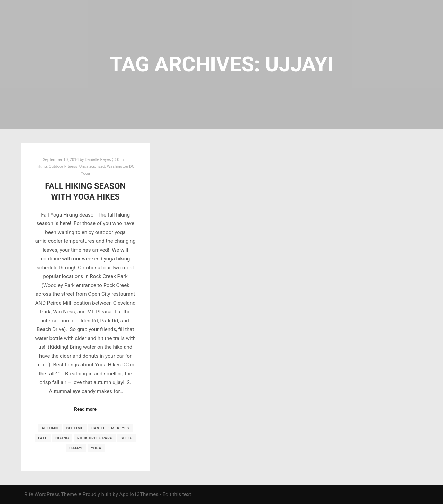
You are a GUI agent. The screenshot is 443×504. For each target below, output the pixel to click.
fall (43, 438)
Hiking (41, 166)
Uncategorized (92, 166)
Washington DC (121, 166)
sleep (127, 438)
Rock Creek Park (95, 438)
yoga (96, 448)
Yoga (85, 173)
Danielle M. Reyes (110, 428)
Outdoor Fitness (63, 166)
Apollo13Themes (139, 494)
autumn (50, 428)
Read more (85, 409)
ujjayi (76, 448)
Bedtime (75, 428)
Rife (29, 494)
